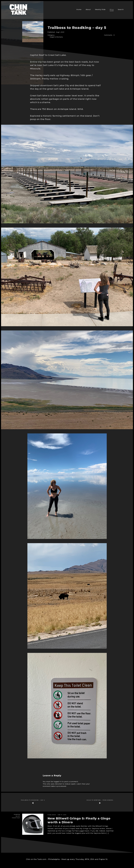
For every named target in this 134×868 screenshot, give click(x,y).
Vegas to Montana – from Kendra (100, 800)
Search (121, 9)
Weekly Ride (100, 9)
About (88, 9)
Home (79, 9)
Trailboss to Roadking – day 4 (33, 800)
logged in (58, 782)
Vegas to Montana (56, 37)
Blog (112, 9)
